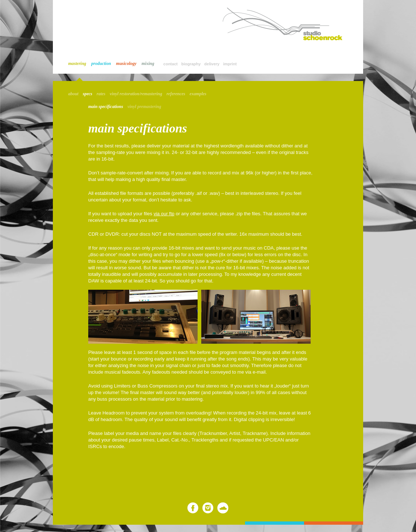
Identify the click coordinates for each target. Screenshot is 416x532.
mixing (148, 63)
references (176, 94)
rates (101, 94)
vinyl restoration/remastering (136, 94)
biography (191, 64)
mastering (77, 63)
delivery (212, 64)
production (101, 63)
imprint (230, 64)
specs (88, 94)
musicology (126, 63)
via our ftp (164, 214)
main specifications (106, 107)
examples (198, 94)
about (73, 94)
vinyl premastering (144, 107)
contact (170, 64)
